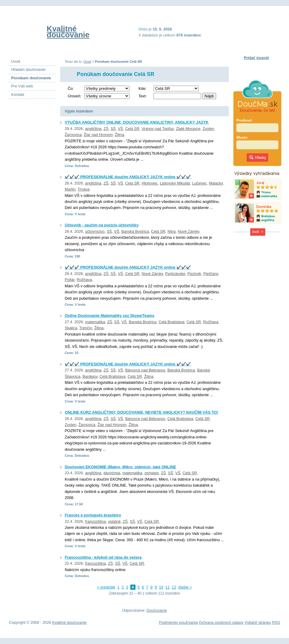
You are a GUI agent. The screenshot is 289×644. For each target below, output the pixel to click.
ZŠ (106, 129)
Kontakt (18, 95)
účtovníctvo (95, 231)
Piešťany (211, 274)
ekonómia (112, 473)
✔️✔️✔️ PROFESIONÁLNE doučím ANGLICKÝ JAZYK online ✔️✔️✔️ (128, 177)
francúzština (96, 521)
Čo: (71, 88)
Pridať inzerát (256, 58)
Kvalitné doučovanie (68, 32)
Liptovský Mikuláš (175, 183)
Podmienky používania (178, 622)
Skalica (71, 328)
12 (174, 587)
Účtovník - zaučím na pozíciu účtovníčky (102, 225)
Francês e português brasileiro (93, 515)
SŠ (113, 129)
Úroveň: (75, 96)
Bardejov (90, 376)
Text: (143, 96)
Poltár (70, 280)
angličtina (93, 129)
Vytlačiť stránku (258, 622)
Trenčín (86, 328)
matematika (95, 322)
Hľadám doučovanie (28, 69)
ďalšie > (185, 587)
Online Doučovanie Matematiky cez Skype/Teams (110, 316)
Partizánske (175, 274)
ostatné (114, 521)
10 (161, 587)
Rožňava (84, 280)
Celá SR (132, 129)
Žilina (119, 135)
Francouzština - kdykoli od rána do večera (103, 557)
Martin (70, 189)
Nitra (172, 231)
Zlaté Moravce (188, 129)
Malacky (216, 183)
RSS (276, 622)
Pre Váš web (22, 86)
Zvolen (208, 129)
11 (167, 587)
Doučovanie (157, 610)
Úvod (87, 62)
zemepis (152, 473)
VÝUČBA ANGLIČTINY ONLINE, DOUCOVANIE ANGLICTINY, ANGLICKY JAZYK (137, 122)
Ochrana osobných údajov (221, 622)
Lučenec (199, 183)
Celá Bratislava (172, 322)
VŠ (121, 129)
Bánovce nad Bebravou (145, 370)
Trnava (83, 189)
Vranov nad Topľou (158, 129)
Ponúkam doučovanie (31, 78)
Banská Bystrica (135, 231)
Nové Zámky (189, 231)
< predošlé (106, 587)
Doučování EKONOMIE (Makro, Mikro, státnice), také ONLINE (120, 467)
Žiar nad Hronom (98, 135)
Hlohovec (149, 183)
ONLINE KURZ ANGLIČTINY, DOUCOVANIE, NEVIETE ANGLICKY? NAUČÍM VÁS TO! (141, 412)
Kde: (142, 88)
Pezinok (194, 274)
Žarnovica (73, 135)
